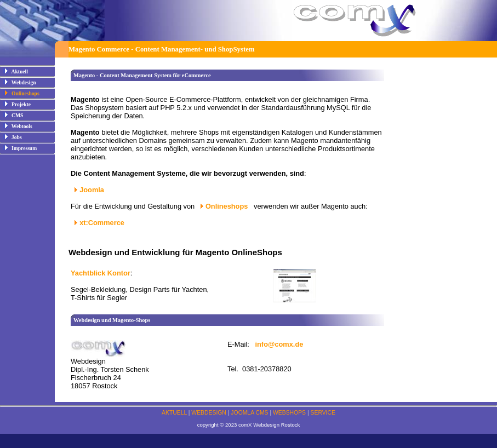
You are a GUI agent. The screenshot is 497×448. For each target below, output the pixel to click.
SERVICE (323, 413)
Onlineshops (228, 206)
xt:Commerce (102, 223)
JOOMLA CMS (249, 413)
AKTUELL (174, 413)
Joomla (92, 190)
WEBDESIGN (209, 413)
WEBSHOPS (289, 413)
